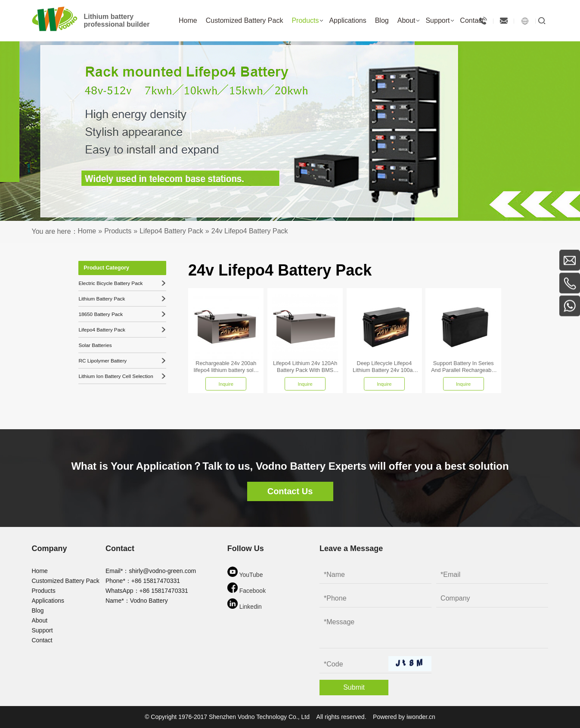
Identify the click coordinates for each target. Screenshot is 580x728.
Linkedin (245, 604)
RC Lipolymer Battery (122, 360)
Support (42, 630)
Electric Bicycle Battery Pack (122, 283)
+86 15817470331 (156, 581)
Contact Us (290, 491)
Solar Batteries (94, 345)
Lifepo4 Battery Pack (122, 329)
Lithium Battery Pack (122, 298)
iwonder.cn (421, 717)
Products (44, 591)
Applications (48, 601)
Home (40, 571)
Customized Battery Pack (66, 581)
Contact (42, 640)
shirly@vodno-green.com (162, 571)
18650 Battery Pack (122, 314)
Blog (38, 610)
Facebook (247, 588)
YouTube (245, 572)
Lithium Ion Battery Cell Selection (122, 376)
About (40, 620)
